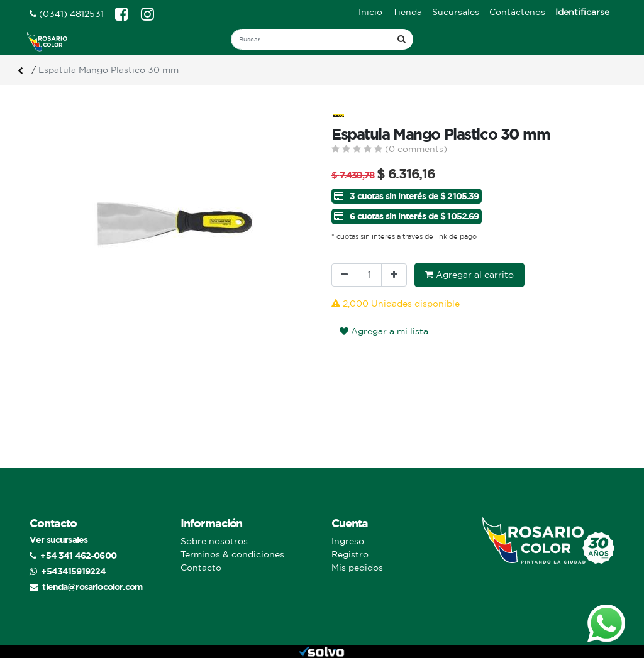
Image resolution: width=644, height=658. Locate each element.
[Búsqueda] (402, 39)
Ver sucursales (58, 540)
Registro (350, 554)
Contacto (201, 568)
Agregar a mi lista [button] (384, 331)
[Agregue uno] (394, 275)
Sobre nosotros (214, 541)
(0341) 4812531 (67, 14)
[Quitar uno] (344, 275)
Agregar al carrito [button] (469, 275)
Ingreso (348, 541)
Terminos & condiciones (232, 554)
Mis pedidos (357, 568)
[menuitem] (370, 12)
